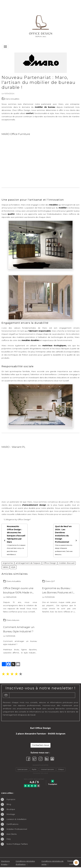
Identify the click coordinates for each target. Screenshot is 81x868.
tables (5, 567)
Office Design (50, 563)
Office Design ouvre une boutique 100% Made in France (18, 591)
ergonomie (8, 563)
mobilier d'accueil (67, 563)
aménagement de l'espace (28, 563)
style (13, 567)
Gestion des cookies (73, 863)
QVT (53, 581)
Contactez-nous (40, 745)
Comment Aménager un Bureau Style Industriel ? (19, 629)
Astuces (16, 620)
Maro (61, 104)
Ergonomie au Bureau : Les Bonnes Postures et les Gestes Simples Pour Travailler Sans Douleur (59, 591)
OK (77, 695)
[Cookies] (76, 863)
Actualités (15, 99)
